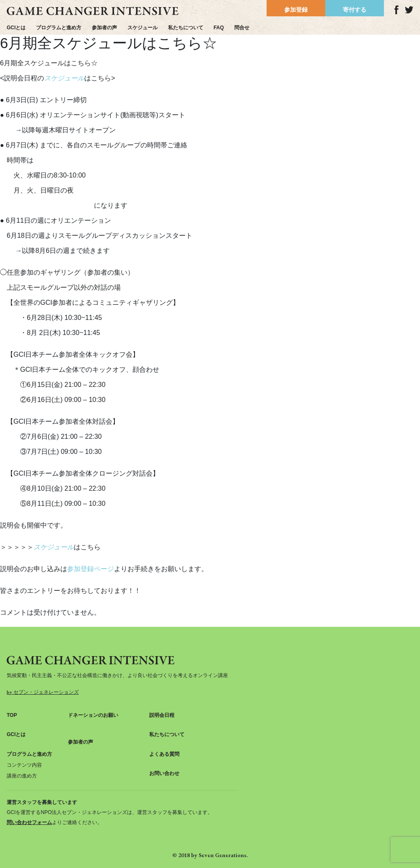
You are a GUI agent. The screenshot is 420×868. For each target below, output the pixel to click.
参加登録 (296, 10)
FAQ (219, 28)
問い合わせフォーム (29, 822)
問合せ (242, 28)
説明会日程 (162, 715)
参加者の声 (104, 28)
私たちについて (186, 28)
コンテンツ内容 (24, 765)
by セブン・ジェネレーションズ (43, 692)
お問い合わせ (164, 773)
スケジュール (143, 28)
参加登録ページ (91, 569)
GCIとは (16, 28)
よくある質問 (164, 754)
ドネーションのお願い (93, 715)
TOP (12, 715)
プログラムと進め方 (59, 28)
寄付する (355, 10)
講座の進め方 (22, 776)
